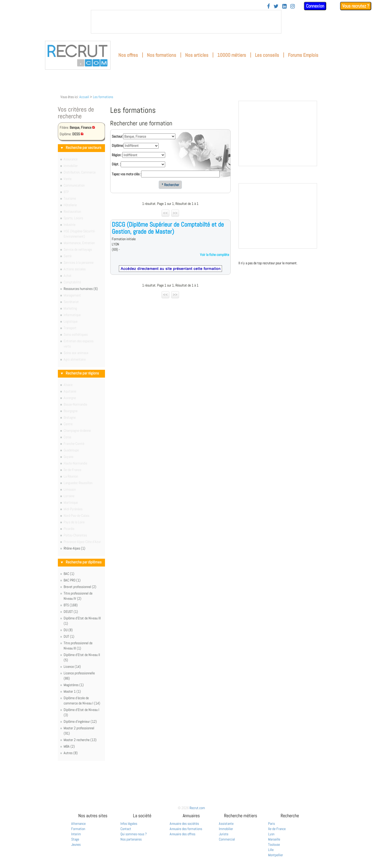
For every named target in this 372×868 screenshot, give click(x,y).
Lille (271, 850)
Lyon (271, 834)
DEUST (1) (71, 612)
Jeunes (76, 844)
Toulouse (274, 844)
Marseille (274, 839)
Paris (271, 824)
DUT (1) (69, 636)
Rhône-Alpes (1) (74, 548)
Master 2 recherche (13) (80, 740)
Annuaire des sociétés (184, 824)
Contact (126, 829)
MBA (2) (69, 746)
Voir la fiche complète (215, 255)
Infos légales (129, 824)
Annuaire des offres (182, 834)
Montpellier (276, 855)
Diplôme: (118, 145)
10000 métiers (232, 55)
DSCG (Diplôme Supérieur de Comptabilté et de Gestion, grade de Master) (168, 228)
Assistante (226, 824)
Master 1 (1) (72, 691)
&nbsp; (186, 22)
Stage (75, 839)
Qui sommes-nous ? (134, 834)
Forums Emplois (303, 55)
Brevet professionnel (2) (80, 587)
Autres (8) (71, 753)
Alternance (78, 824)
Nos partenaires (131, 839)
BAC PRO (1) (72, 580)
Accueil (84, 97)
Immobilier (226, 829)
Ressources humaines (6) (81, 289)
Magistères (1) (74, 685)
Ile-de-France (277, 829)
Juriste (224, 834)
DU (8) (68, 630)
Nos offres (128, 55)
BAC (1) (69, 574)
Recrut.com (197, 808)
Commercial (227, 839)
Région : (117, 155)
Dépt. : (116, 164)
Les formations (103, 97)
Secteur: (117, 136)
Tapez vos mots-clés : (126, 174)
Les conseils (267, 55)
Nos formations (162, 55)
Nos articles (197, 55)
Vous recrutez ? (356, 6)
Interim (76, 834)
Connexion (315, 6)
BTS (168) (71, 605)
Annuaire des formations (186, 829)
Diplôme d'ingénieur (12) (80, 721)
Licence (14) (72, 667)
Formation (78, 829)
